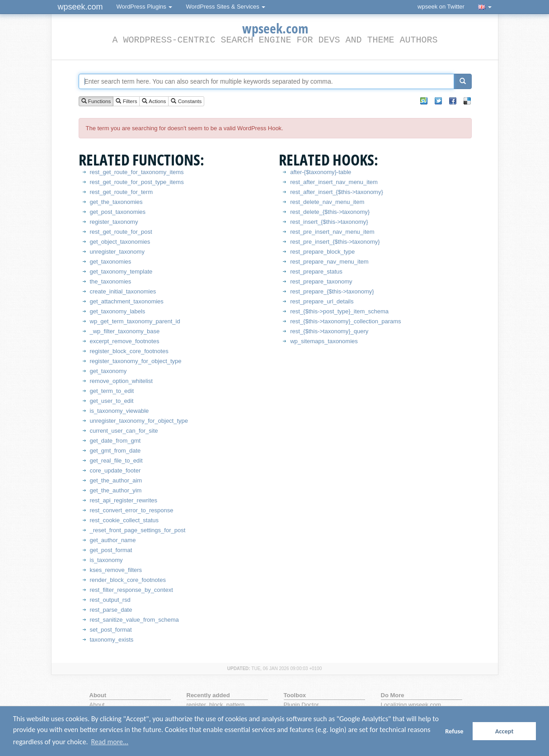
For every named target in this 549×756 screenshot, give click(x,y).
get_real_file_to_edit (116, 461)
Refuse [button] (454, 731)
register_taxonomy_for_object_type (136, 361)
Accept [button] (504, 731)
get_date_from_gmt (115, 441)
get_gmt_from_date (115, 451)
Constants (186, 102)
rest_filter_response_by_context (131, 590)
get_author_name (113, 540)
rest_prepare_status (316, 272)
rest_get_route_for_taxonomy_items (137, 172)
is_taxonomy (106, 560)
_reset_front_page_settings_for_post (138, 530)
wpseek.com (80, 7)
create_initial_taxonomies (123, 291)
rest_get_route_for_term (121, 192)
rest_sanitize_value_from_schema (134, 620)
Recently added (208, 695)
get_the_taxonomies (116, 202)
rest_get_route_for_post (121, 232)
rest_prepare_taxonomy (321, 281)
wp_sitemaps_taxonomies (324, 341)
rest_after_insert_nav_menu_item (334, 182)
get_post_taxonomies (118, 212)
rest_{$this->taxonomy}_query (329, 331)
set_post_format (111, 630)
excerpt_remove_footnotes (125, 341)
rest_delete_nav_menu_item (327, 202)
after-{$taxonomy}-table (321, 172)
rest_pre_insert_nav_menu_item (332, 232)
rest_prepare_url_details (322, 301)
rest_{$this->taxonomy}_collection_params (345, 321)
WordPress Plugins (145, 7)
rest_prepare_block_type (322, 252)
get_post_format (111, 550)
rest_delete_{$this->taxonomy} (330, 212)
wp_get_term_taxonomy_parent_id (135, 321)
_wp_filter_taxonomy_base (125, 331)
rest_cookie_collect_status (124, 520)
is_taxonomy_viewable (120, 411)
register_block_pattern (216, 705)
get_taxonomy (108, 371)
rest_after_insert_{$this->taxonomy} (337, 192)
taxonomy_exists (112, 640)
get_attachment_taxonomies (127, 301)
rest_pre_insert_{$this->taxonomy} (335, 242)
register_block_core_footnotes (129, 351)
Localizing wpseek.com (411, 705)
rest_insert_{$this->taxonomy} (329, 222)
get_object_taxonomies (120, 242)
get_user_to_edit (112, 401)
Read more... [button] (110, 742)
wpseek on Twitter (441, 7)
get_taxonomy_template (121, 272)
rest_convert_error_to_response (132, 510)
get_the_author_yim (116, 490)
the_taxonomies (111, 281)
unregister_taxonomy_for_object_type (139, 421)
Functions (96, 102)
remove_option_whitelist (121, 381)
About (97, 705)
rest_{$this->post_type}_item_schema (339, 311)
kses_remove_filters (116, 570)
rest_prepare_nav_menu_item (329, 262)
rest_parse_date (111, 610)
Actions (154, 102)
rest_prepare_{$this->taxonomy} (332, 291)
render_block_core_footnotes (128, 580)
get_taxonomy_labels (118, 311)
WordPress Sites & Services (225, 7)
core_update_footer (115, 470)
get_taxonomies (111, 262)
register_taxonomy (114, 222)
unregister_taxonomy (117, 252)
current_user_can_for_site (124, 431)
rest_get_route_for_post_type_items (137, 182)
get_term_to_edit (112, 391)
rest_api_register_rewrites (124, 500)
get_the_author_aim (116, 480)
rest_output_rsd (110, 600)
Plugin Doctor (301, 705)
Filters (126, 102)
